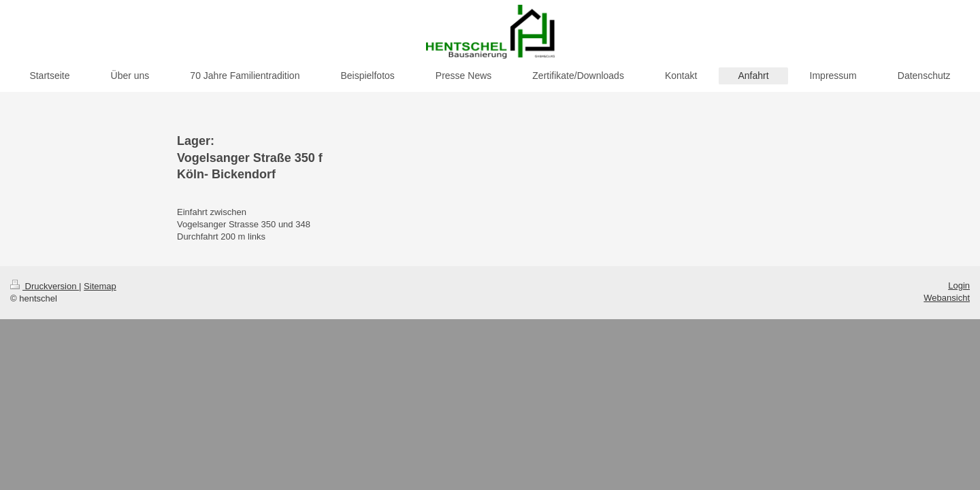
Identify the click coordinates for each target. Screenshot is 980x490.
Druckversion (45, 286)
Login (959, 285)
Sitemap (100, 286)
